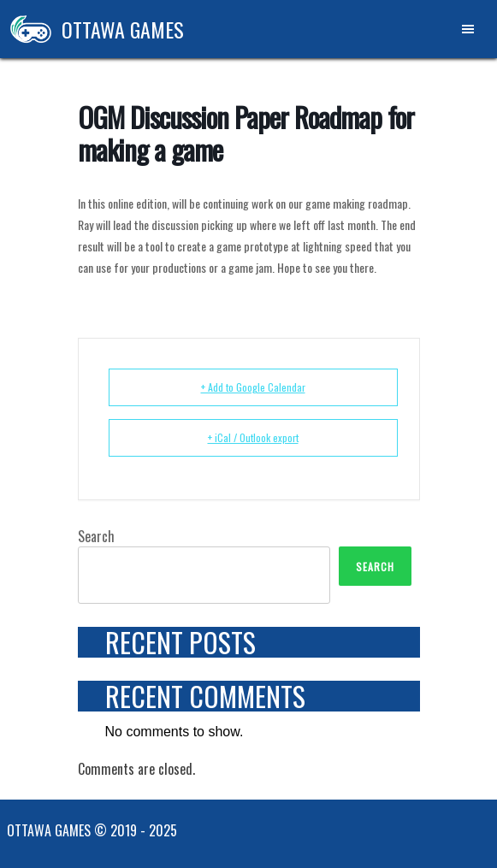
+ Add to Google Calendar (253, 387)
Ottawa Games (92, 29)
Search (96, 536)
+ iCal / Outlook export (253, 437)
